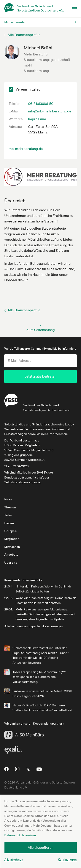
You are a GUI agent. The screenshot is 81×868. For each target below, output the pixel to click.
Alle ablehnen (14, 860)
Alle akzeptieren (41, 847)
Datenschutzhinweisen (20, 835)
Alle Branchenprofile (24, 35)
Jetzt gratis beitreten (41, 376)
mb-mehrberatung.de (26, 149)
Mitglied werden (15, 22)
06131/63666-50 (41, 104)
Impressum (37, 119)
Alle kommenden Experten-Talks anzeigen (34, 626)
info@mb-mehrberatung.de (50, 111)
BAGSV (42, 472)
